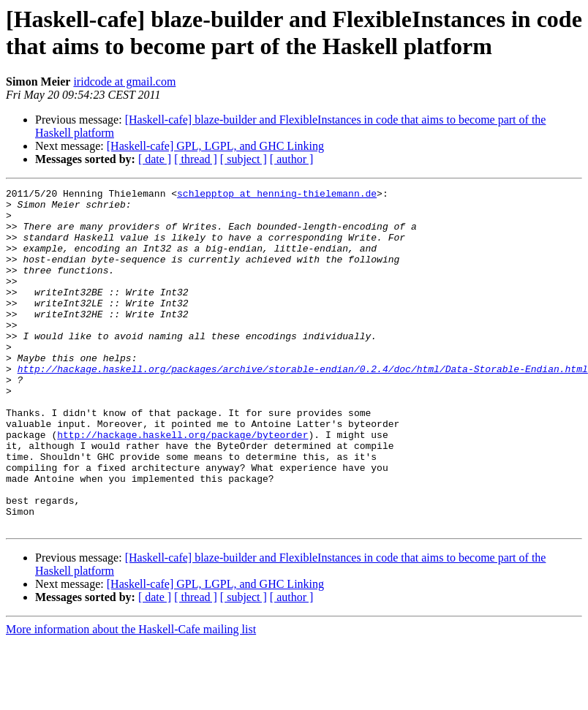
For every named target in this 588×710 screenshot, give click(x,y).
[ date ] (155, 159)
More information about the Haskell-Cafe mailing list (131, 697)
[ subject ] (244, 159)
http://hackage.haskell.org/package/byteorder (182, 485)
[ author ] (292, 159)
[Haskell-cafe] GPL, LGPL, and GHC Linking (215, 146)
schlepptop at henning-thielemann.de (277, 195)
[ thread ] (196, 159)
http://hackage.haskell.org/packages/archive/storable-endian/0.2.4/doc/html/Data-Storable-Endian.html (303, 406)
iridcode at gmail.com (124, 82)
